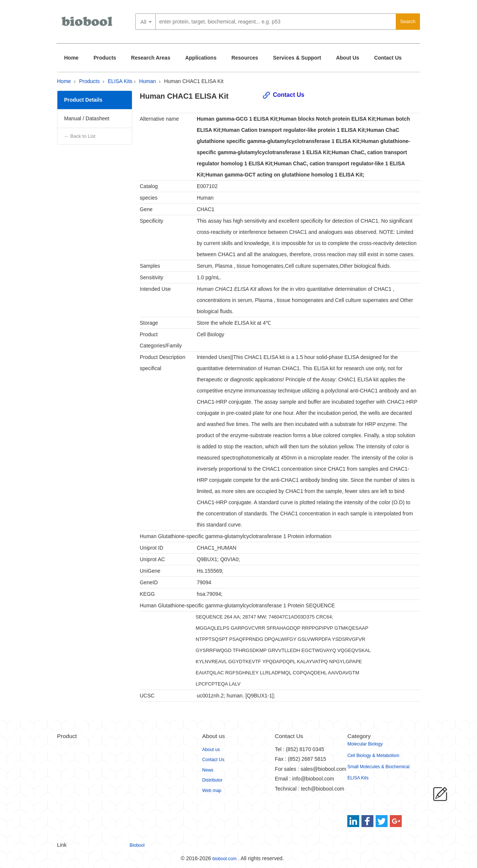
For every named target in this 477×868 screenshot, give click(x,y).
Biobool (137, 845)
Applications (201, 58)
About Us (348, 58)
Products (105, 58)
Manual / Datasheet (87, 118)
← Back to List (80, 136)
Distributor (213, 780)
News (208, 770)
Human (147, 81)
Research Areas (151, 58)
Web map (212, 791)
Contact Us (388, 58)
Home (71, 58)
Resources (245, 58)
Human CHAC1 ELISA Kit (194, 81)
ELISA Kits (120, 81)
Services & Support (297, 58)
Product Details (83, 100)
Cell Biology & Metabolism (373, 756)
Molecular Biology (365, 744)
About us (211, 750)
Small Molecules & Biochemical (378, 767)
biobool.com (225, 859)
